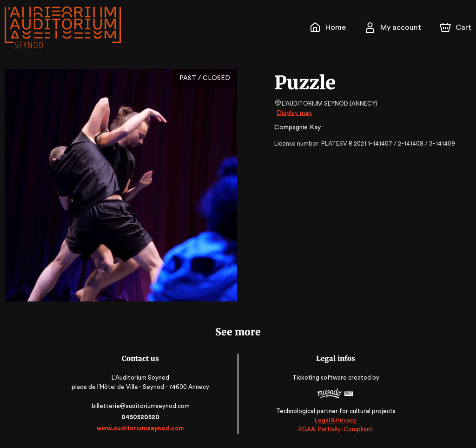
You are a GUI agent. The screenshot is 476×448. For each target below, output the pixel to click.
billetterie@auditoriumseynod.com (142, 406)
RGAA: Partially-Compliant (334, 429)
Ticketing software (319, 378)
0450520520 (142, 417)
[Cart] (456, 27)
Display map (294, 113)
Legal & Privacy (334, 420)
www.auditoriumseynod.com (142, 428)
